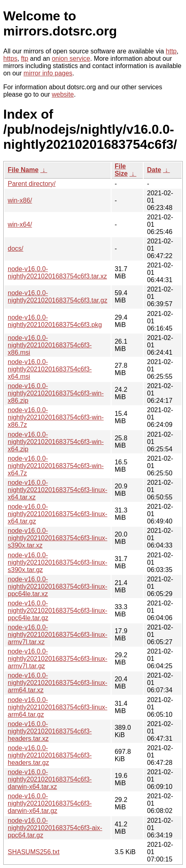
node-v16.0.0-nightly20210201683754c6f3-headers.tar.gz (50, 755)
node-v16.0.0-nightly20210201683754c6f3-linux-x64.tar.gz (58, 514)
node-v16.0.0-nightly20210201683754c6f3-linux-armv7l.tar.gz (58, 659)
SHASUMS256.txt (34, 852)
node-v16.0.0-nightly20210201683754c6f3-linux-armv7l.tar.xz (58, 635)
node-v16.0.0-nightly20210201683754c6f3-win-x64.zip (56, 442)
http (171, 51)
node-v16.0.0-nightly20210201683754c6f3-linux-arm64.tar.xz (58, 683)
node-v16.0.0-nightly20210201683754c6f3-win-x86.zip (56, 393)
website (63, 94)
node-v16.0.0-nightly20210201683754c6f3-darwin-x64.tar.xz (50, 779)
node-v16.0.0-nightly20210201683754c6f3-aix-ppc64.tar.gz (55, 828)
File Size (121, 170)
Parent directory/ (32, 184)
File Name (23, 170)
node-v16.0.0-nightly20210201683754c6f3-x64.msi (50, 369)
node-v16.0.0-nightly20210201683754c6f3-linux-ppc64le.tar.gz (58, 611)
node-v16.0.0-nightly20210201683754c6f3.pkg (55, 321)
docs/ (15, 248)
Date (154, 170)
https (10, 59)
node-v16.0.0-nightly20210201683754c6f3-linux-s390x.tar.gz (58, 562)
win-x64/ (20, 224)
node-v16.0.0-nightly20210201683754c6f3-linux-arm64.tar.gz (58, 707)
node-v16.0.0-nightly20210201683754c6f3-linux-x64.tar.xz (58, 490)
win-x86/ (20, 200)
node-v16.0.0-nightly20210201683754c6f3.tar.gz (58, 297)
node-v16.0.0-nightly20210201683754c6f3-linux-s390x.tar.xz (58, 538)
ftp (25, 59)
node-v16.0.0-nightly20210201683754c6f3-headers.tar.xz (50, 731)
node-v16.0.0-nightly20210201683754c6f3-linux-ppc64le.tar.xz (58, 586)
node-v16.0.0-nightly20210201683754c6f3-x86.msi (50, 345)
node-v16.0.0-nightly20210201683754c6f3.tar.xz (57, 273)
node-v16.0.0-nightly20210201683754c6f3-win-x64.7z (56, 466)
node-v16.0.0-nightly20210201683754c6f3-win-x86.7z (56, 417)
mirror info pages (48, 73)
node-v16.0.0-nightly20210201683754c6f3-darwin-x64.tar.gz (50, 803)
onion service (71, 59)
